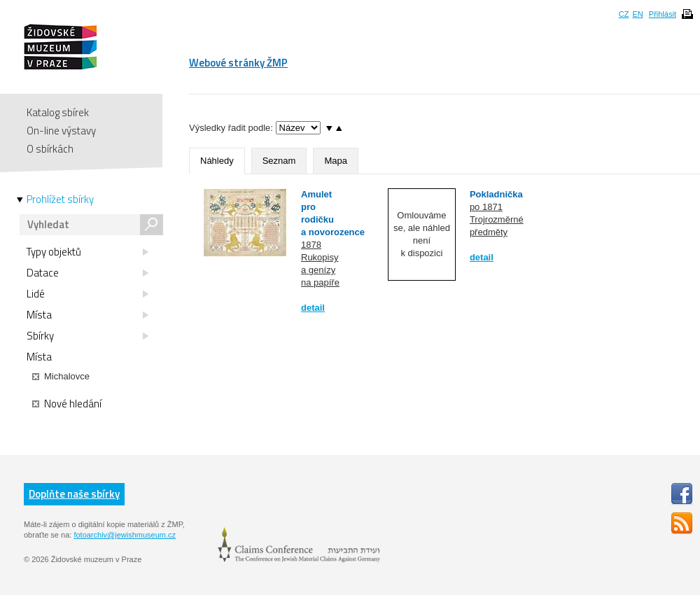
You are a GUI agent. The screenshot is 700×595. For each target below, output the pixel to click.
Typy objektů (87, 252)
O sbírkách (50, 149)
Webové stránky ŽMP (238, 63)
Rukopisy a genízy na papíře (320, 270)
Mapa (336, 161)
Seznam (279, 161)
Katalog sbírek (58, 112)
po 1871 (486, 207)
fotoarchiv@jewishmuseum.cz (125, 535)
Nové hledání (67, 404)
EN (637, 14)
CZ (624, 14)
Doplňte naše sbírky (74, 494)
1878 (311, 245)
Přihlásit (663, 14)
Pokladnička (496, 194)
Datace (87, 273)
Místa (87, 315)
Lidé (87, 294)
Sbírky (87, 336)
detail (313, 308)
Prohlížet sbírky (60, 199)
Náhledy (217, 161)
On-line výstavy (61, 131)
